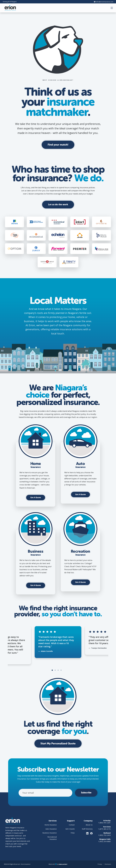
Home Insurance (51, 825)
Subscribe (86, 793)
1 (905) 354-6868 (104, 841)
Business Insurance (50, 833)
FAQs (73, 833)
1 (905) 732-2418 (104, 835)
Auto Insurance (51, 829)
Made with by (58, 864)
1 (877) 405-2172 (104, 829)
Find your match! (58, 145)
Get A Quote (36, 498)
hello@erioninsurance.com (104, 2)
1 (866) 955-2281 (104, 823)
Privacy (100, 864)
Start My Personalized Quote (58, 743)
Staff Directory (87, 829)
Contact (72, 825)
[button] (112, 8)
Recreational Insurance (52, 838)
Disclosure (108, 864)
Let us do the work (58, 205)
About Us (89, 825)
